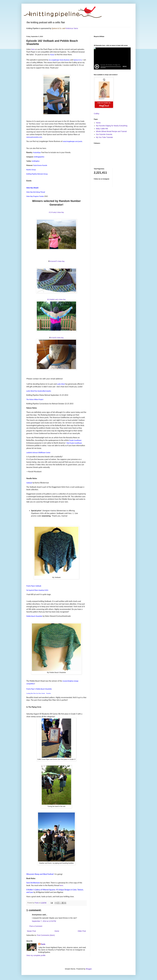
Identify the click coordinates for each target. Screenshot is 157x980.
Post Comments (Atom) (46, 935)
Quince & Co (56, 28)
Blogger (89, 969)
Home (57, 931)
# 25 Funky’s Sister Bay (56, 212)
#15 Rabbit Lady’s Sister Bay (56, 299)
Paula (43, 944)
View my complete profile (36, 955)
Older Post (82, 931)
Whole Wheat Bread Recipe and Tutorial (111, 131)
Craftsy (97, 114)
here (33, 49)
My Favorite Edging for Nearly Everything (112, 126)
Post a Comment (36, 926)
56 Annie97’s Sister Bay (57, 261)
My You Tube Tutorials (105, 137)
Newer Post (31, 931)
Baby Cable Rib (102, 129)
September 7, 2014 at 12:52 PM (44, 921)
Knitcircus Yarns (72, 28)
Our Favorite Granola (104, 134)
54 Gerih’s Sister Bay (57, 338)
